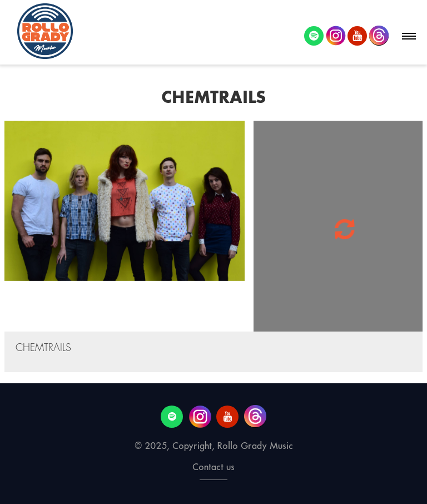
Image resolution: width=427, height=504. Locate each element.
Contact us (213, 467)
